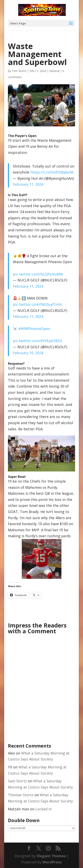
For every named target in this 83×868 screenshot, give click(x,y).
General (54, 71)
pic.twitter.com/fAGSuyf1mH (37, 304)
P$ (10, 767)
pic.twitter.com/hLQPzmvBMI (38, 274)
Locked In (44, 809)
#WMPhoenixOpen (34, 329)
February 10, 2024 (28, 353)
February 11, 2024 (28, 184)
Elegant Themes (51, 856)
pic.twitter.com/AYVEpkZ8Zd (37, 341)
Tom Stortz (19, 71)
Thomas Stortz (21, 795)
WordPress (52, 862)
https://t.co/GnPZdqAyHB (52, 172)
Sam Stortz (17, 781)
